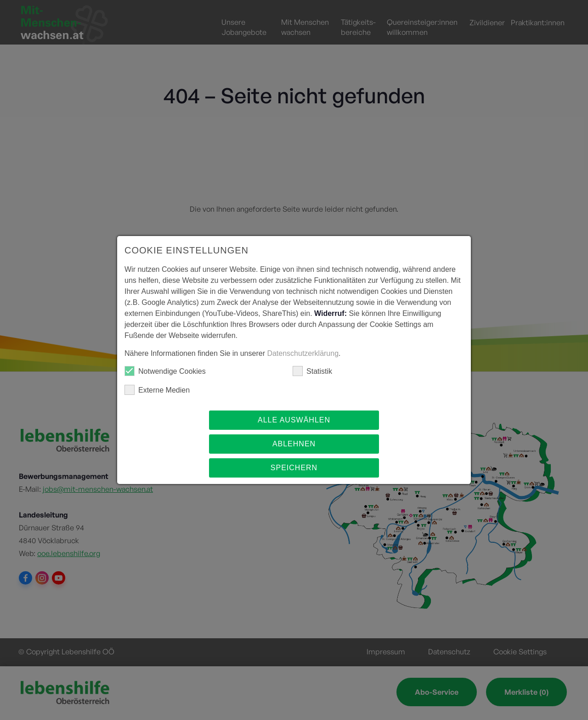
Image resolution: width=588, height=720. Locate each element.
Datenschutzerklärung (303, 353)
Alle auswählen (294, 420)
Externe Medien (157, 390)
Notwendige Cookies (165, 371)
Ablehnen (294, 444)
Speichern (294, 468)
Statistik (312, 371)
